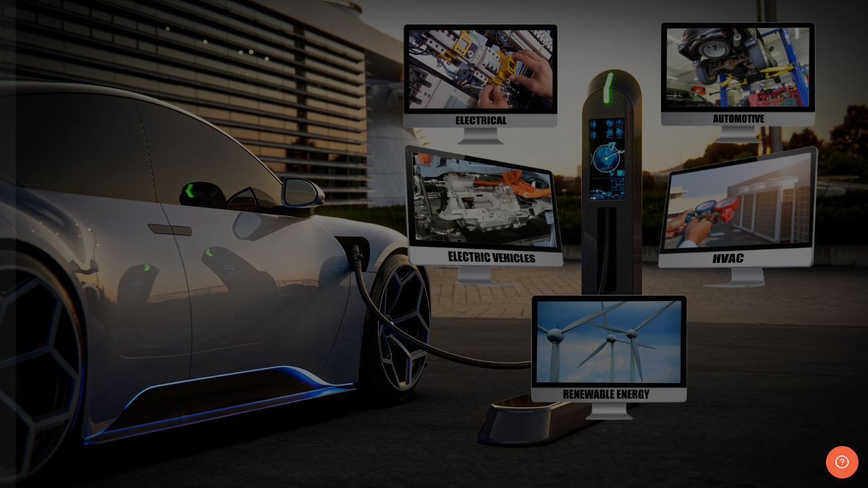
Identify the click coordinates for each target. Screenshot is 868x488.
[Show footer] (842, 462)
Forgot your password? (214, 375)
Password (46, 309)
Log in (145, 414)
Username (47, 240)
